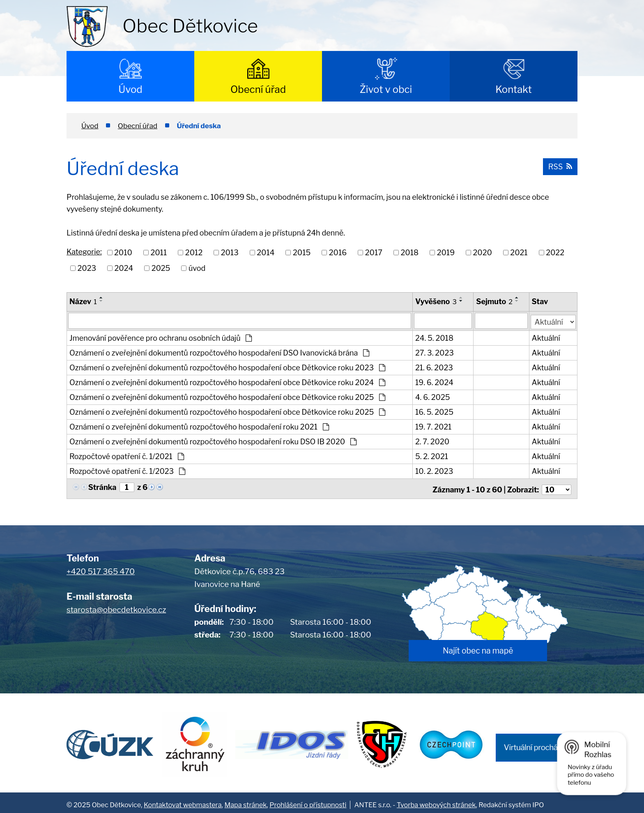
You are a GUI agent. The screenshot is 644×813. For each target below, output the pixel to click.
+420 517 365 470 (101, 569)
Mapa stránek (246, 801)
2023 (87, 268)
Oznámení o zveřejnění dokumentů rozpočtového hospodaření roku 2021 (199, 426)
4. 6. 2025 (433, 396)
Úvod (130, 89)
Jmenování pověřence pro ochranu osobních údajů (161, 337)
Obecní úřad (258, 89)
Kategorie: (84, 252)
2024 (124, 268)
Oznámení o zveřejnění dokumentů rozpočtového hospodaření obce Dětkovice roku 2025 (227, 396)
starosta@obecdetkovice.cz (116, 606)
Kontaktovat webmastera (183, 801)
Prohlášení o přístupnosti (308, 801)
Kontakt (514, 89)
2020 (483, 253)
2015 (302, 253)
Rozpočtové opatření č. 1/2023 (127, 470)
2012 (194, 253)
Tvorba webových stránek (436, 801)
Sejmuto (495, 301)
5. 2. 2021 (432, 456)
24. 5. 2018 (435, 337)
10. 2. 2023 (435, 470)
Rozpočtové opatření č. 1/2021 (127, 456)
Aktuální (546, 337)
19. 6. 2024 (435, 382)
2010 (123, 253)
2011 (159, 253)
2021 (519, 253)
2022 (555, 253)
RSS (559, 166)
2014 (266, 253)
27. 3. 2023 (435, 352)
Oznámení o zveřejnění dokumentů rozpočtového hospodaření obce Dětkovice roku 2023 (227, 367)
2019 (446, 253)
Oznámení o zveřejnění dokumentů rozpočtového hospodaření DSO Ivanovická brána (219, 352)
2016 (338, 253)
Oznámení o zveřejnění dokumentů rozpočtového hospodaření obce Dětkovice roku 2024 (227, 382)
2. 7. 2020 (433, 441)
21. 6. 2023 (435, 367)
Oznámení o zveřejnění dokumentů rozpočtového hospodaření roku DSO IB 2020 (213, 441)
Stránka (102, 486)
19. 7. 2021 (434, 426)
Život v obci (386, 89)
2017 (374, 253)
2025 (161, 268)
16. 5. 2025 (435, 411)
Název (83, 301)
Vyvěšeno (436, 301)
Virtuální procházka (537, 745)
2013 (230, 253)
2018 (410, 253)
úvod (197, 268)
